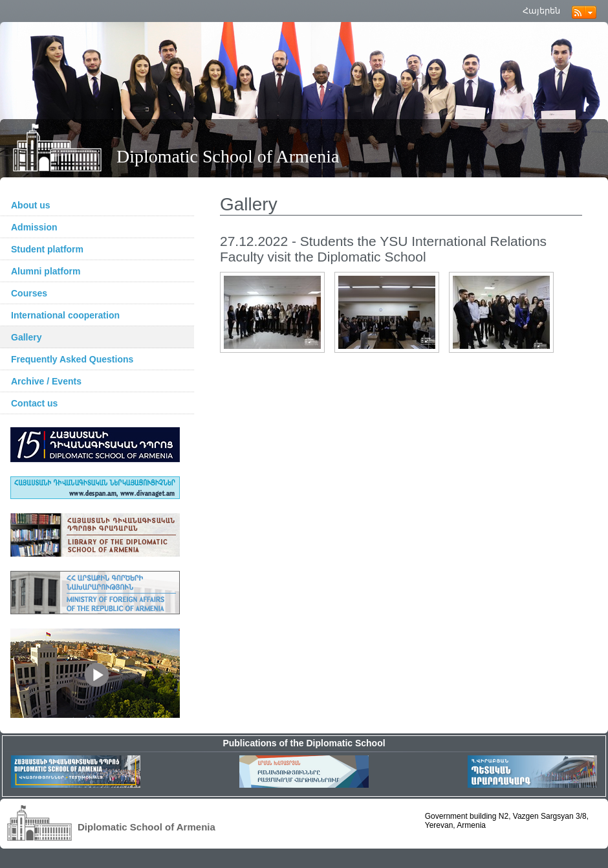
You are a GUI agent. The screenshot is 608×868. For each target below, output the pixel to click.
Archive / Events (46, 381)
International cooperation (65, 315)
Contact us (34, 403)
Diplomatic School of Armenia (228, 156)
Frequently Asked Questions (72, 359)
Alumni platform (46, 271)
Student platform (47, 249)
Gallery (26, 337)
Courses (29, 293)
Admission (34, 227)
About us (31, 205)
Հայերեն (541, 11)
